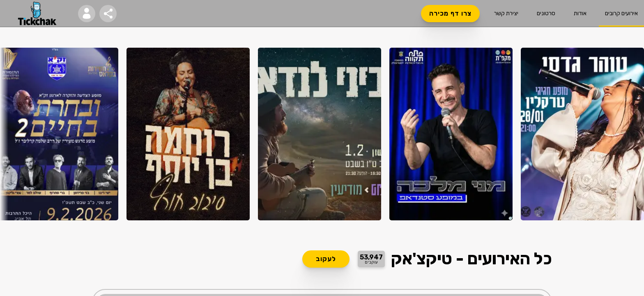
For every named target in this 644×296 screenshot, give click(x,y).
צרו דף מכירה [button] (450, 14)
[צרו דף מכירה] (450, 14)
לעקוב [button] (326, 259)
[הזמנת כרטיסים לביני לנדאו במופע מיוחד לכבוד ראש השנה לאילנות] (320, 134)
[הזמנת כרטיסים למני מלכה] (451, 134)
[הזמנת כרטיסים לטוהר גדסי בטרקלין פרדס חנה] (582, 134)
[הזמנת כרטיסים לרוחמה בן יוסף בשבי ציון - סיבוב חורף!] (188, 134)
